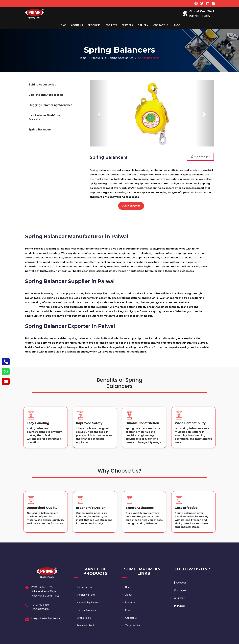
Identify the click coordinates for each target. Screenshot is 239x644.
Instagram (180, 591)
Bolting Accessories (120, 58)
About (129, 595)
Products (94, 25)
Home (62, 25)
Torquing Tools (85, 587)
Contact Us (161, 25)
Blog (177, 25)
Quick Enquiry (131, 206)
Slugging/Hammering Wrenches (50, 105)
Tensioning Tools (86, 595)
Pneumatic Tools (86, 626)
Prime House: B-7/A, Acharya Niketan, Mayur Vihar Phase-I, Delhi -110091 (46, 592)
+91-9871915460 (40, 609)
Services (127, 25)
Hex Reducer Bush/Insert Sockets (46, 117)
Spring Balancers (40, 130)
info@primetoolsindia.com (46, 619)
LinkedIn (180, 598)
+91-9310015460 (40, 605)
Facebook (180, 583)
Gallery (143, 25)
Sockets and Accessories (46, 95)
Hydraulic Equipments (88, 603)
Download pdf (200, 157)
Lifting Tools (84, 618)
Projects (111, 25)
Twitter (179, 606)
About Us (77, 25)
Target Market (133, 626)
